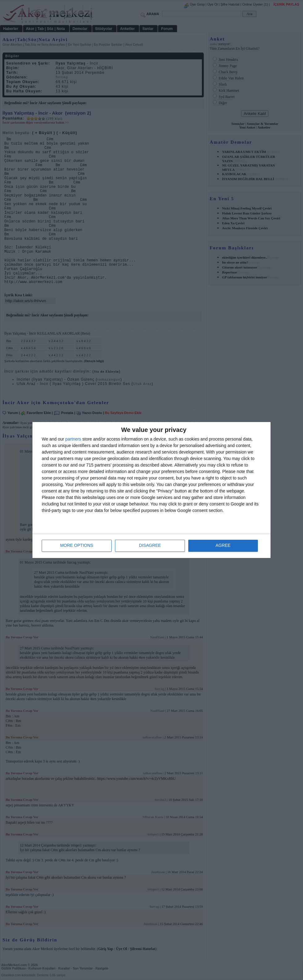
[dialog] (151, 490)
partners (73, 439)
